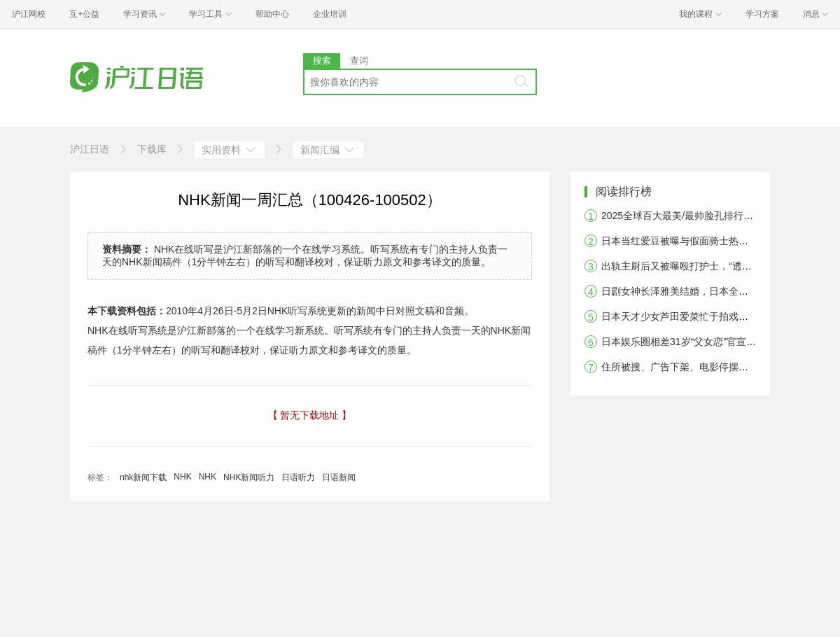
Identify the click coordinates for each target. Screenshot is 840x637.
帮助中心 (272, 14)
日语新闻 (339, 477)
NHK (182, 477)
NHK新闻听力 (249, 477)
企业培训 (330, 14)
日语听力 (298, 477)
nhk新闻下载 (143, 477)
